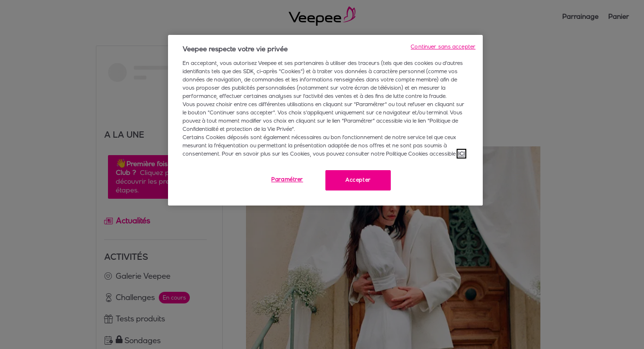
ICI (461, 154)
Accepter (358, 180)
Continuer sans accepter (443, 47)
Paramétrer (287, 179)
